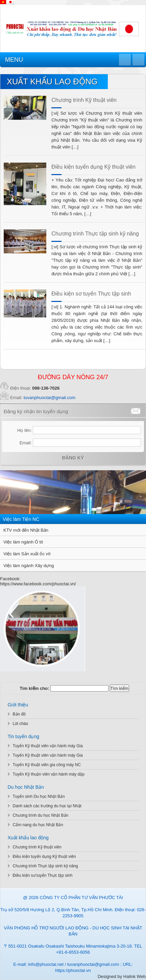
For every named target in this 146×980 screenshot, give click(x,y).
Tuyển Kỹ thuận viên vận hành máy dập (49, 774)
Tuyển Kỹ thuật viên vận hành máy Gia (48, 746)
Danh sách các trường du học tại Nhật (47, 806)
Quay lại (138, 60)
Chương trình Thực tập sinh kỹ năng (95, 234)
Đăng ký (73, 458)
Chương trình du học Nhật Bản (41, 815)
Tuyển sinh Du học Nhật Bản (39, 796)
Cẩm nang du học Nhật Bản (38, 825)
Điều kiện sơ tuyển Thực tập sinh (91, 294)
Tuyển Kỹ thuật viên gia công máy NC (47, 765)
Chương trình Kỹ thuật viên (84, 100)
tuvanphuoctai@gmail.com (50, 398)
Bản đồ (19, 714)
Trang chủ (125, 60)
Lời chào (21, 724)
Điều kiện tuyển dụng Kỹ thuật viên (93, 167)
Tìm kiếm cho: (34, 688)
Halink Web (135, 976)
